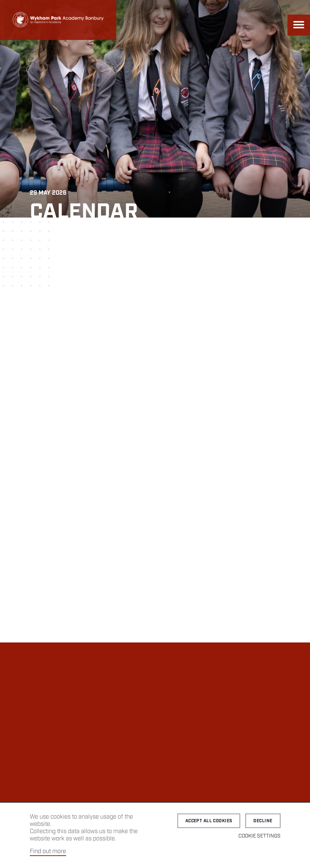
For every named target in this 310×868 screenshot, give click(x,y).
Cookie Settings (259, 836)
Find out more (48, 851)
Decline (263, 821)
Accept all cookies (209, 821)
